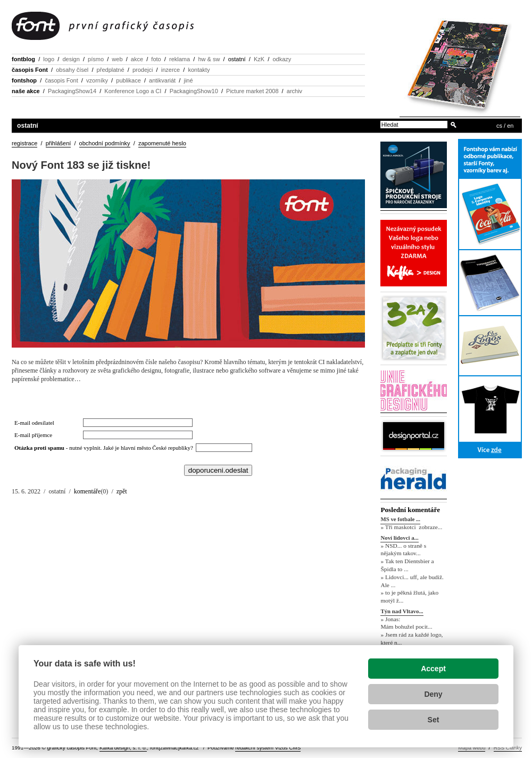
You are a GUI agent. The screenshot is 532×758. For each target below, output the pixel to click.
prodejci (143, 70)
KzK (259, 59)
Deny (433, 694)
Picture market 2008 (252, 91)
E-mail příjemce (33, 435)
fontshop (24, 80)
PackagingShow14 (72, 91)
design (71, 59)
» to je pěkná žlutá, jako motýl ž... (409, 597)
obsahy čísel (72, 70)
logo (49, 59)
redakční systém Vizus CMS (268, 748)
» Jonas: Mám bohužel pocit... (406, 623)
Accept (433, 669)
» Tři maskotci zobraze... (411, 527)
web (117, 59)
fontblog (23, 59)
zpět (122, 491)
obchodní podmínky (105, 143)
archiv (294, 91)
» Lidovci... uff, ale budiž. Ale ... (412, 581)
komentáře (88, 491)
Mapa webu (472, 748)
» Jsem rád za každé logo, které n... (412, 638)
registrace (24, 143)
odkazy (282, 59)
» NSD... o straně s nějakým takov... (403, 550)
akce (137, 59)
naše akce (26, 91)
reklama (180, 59)
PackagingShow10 (194, 91)
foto (156, 59)
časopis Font (30, 70)
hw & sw (209, 59)
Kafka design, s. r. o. (123, 748)
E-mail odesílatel (34, 423)
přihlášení (59, 143)
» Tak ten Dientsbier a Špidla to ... (407, 565)
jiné (188, 80)
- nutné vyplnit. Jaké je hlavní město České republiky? (105, 448)
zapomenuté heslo (162, 143)
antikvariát (162, 80)
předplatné (111, 70)
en (510, 126)
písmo (96, 59)
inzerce (171, 70)
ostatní (237, 59)
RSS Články (508, 748)
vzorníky (97, 80)
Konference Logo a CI (133, 91)
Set (434, 720)
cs (499, 126)
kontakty (199, 70)
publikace (128, 80)
